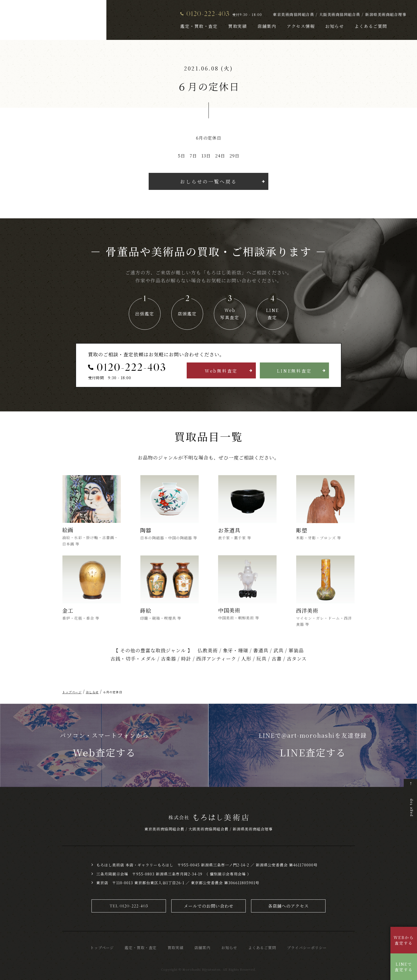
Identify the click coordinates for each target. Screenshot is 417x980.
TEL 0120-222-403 (129, 906)
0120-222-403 (208, 13)
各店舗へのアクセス (288, 906)
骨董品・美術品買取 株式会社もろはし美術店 (47, 20)
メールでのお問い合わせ (209, 906)
